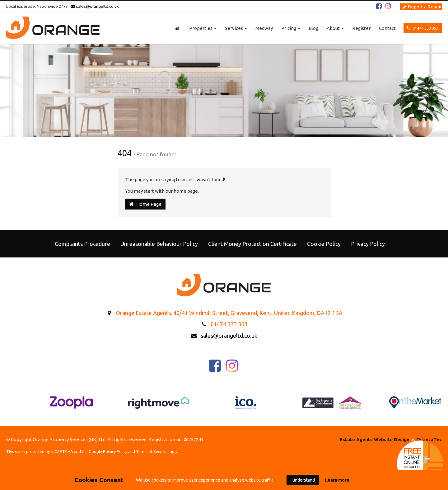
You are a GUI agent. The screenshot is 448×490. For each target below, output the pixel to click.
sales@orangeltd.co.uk (95, 6)
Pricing (291, 28)
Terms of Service (151, 451)
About (335, 28)
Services (236, 28)
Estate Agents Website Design (375, 439)
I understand (303, 480)
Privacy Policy (368, 244)
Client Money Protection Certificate (252, 244)
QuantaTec (429, 439)
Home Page (145, 204)
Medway (264, 28)
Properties (203, 28)
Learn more (337, 480)
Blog (313, 28)
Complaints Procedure (82, 244)
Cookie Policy (324, 244)
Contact (387, 28)
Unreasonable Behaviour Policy (159, 244)
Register (361, 28)
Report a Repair (422, 7)
